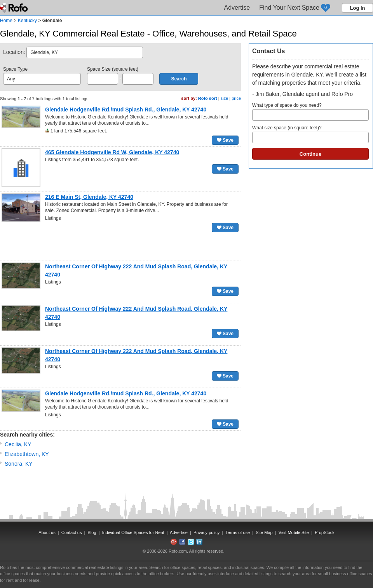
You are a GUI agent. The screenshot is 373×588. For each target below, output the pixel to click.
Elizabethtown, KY (27, 454)
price (236, 98)
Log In (358, 8)
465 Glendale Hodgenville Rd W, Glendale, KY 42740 (112, 152)
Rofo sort (208, 98)
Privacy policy (207, 532)
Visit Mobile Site (294, 532)
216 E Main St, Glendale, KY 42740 (89, 197)
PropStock (325, 532)
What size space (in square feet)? (310, 134)
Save (225, 140)
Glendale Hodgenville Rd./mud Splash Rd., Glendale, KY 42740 (126, 110)
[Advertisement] (120, 247)
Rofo (15, 8)
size (225, 98)
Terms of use (238, 532)
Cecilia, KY (18, 444)
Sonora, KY (19, 464)
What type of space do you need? (310, 112)
